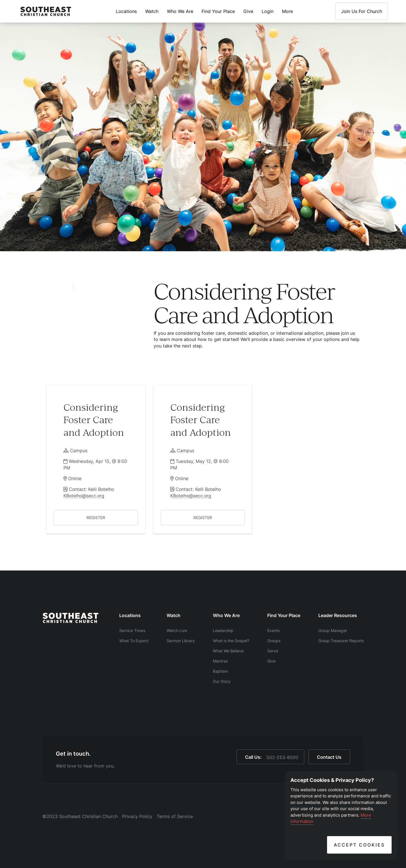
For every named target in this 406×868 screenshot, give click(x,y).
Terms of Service (175, 816)
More (287, 11)
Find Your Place (218, 11)
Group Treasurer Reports (341, 641)
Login (268, 11)
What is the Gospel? (231, 641)
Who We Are (180, 11)
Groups (274, 641)
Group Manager (333, 630)
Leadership (223, 630)
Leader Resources (338, 615)
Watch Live (177, 630)
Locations (126, 11)
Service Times (132, 630)
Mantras (220, 661)
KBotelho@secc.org (84, 496)
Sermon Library (181, 641)
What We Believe (228, 651)
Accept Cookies (359, 845)
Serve (273, 651)
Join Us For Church (362, 11)
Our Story (222, 681)
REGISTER (96, 518)
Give (248, 11)
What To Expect (134, 641)
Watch (152, 11)
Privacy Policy (137, 816)
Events (273, 630)
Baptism (220, 671)
